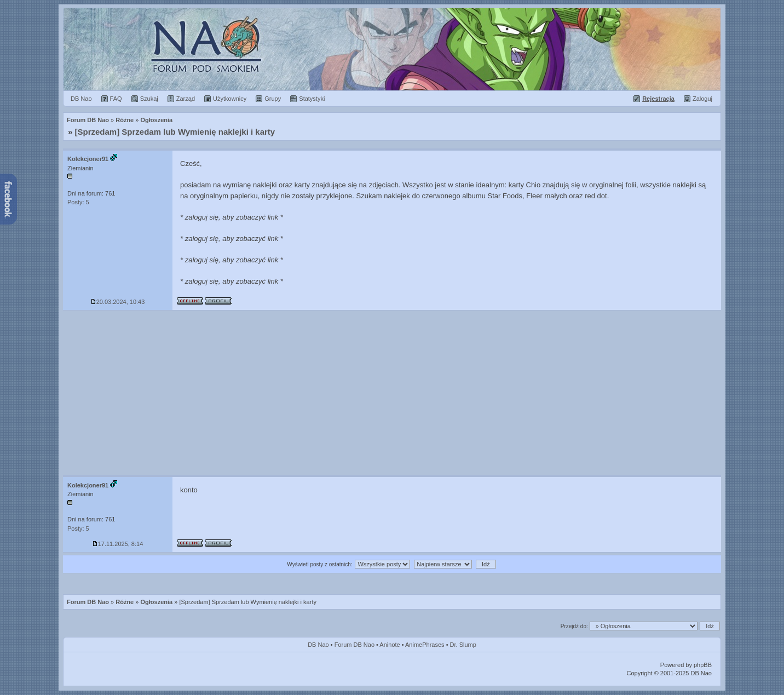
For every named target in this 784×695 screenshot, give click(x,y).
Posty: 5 (78, 202)
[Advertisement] (392, 393)
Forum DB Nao (88, 602)
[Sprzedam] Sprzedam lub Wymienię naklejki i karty (175, 132)
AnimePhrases (425, 645)
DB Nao (318, 645)
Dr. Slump (463, 645)
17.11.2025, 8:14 (118, 544)
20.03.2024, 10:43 (118, 302)
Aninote (390, 645)
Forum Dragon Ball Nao (392, 49)
